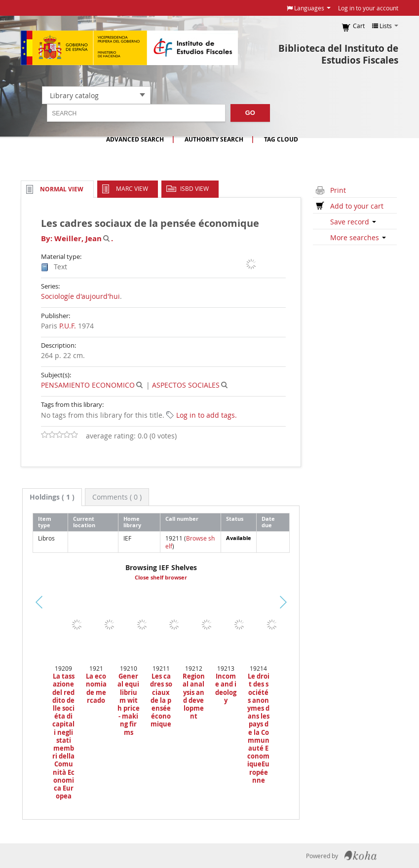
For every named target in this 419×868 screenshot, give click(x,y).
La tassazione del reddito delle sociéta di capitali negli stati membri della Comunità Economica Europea (63, 736)
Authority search (214, 139)
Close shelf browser (161, 578)
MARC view (132, 188)
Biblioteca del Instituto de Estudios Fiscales (338, 54)
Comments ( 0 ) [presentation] (117, 497)
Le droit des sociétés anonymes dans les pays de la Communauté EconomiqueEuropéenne (258, 728)
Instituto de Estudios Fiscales (129, 48)
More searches (358, 237)
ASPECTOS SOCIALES (186, 385)
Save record (353, 222)
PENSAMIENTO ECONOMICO (88, 385)
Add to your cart (357, 206)
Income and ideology (226, 688)
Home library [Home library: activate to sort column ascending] (132, 522)
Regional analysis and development (194, 696)
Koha (361, 856)
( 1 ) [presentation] (52, 497)
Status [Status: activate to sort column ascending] (235, 519)
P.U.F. (68, 326)
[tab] (52, 497)
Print (338, 190)
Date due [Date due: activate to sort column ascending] (268, 522)
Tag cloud (281, 139)
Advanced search (135, 139)
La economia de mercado (96, 688)
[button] (309, 8)
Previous (24, 614)
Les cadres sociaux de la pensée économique (161, 700)
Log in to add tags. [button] (207, 415)
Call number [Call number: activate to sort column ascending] (182, 519)
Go (250, 113)
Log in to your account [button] (368, 8)
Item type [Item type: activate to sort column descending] (45, 522)
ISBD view (194, 188)
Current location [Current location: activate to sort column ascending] (84, 522)
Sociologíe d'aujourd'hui (80, 296)
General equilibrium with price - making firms (129, 704)
